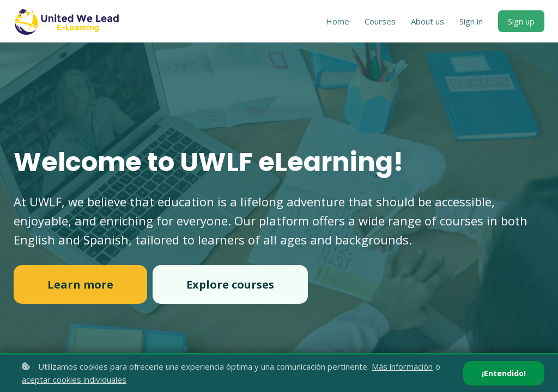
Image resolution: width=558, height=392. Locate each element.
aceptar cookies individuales (74, 379)
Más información (402, 366)
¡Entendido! (504, 373)
